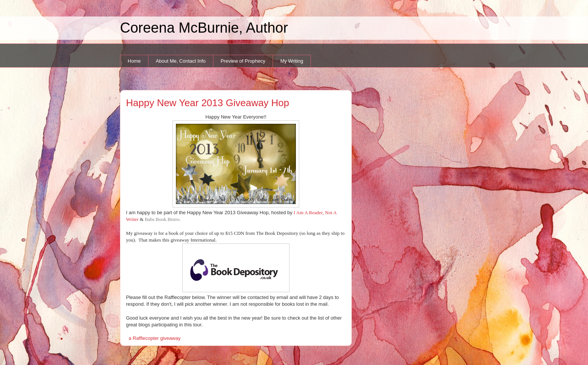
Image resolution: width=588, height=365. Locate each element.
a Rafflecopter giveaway (155, 338)
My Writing (292, 61)
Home (134, 61)
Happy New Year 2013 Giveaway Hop (208, 103)
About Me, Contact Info (181, 61)
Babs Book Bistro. (163, 219)
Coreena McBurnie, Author (204, 28)
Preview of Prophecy (243, 61)
